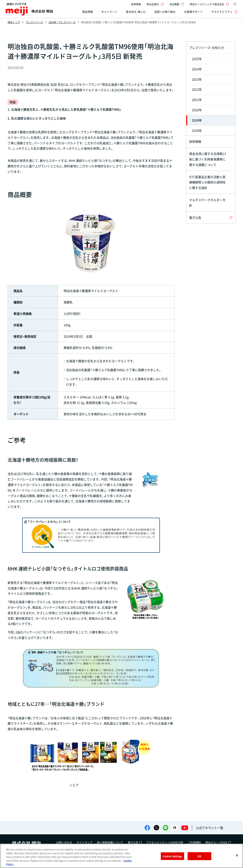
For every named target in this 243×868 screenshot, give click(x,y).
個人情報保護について (110, 842)
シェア (74, 785)
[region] (121, 856)
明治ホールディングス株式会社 (209, 4)
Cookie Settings (172, 856)
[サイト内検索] (235, 4)
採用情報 (136, 4)
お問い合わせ (64, 842)
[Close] (237, 855)
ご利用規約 (194, 842)
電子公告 (135, 842)
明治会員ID (155, 4)
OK (199, 856)
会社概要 (177, 4)
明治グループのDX (218, 842)
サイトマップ (84, 842)
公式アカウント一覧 (210, 828)
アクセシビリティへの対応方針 (165, 842)
